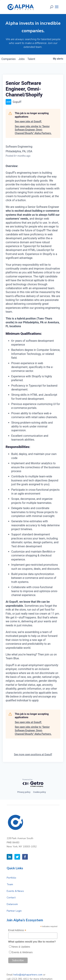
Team (10, 884)
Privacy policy (24, 792)
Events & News (15, 891)
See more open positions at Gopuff (33, 754)
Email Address (17, 930)
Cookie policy (40, 792)
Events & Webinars (22, 952)
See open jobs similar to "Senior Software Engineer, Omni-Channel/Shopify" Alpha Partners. (33, 130)
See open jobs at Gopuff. (28, 121)
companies (9, 59)
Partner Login (14, 911)
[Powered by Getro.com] (33, 783)
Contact (11, 898)
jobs (22, 59)
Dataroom (12, 904)
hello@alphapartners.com (28, 975)
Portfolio (11, 878)
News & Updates (21, 947)
